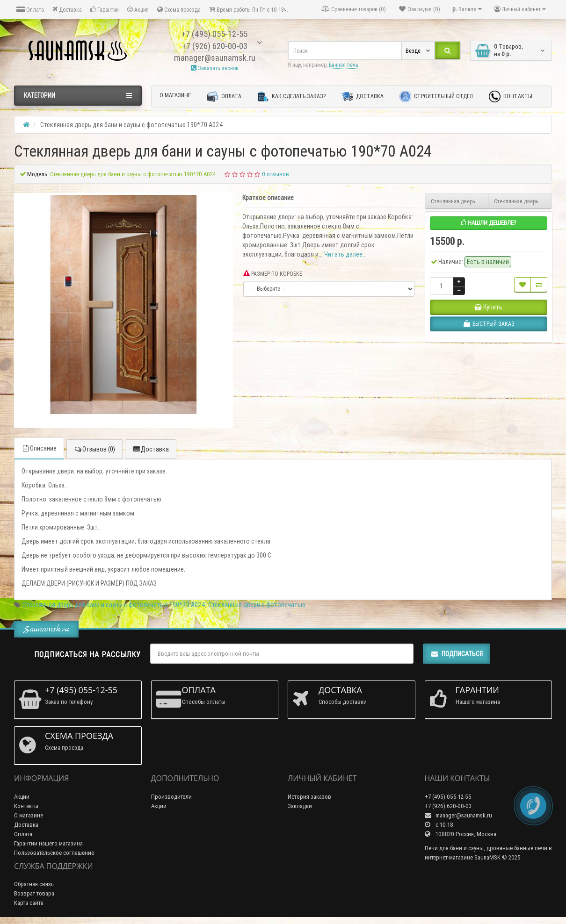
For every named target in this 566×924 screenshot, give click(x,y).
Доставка (67, 10)
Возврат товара (34, 893)
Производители (171, 797)
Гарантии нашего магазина (48, 843)
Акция (138, 10)
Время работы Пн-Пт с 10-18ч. (249, 10)
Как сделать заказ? (291, 97)
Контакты (511, 97)
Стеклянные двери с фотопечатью (257, 605)
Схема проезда (179, 10)
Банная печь (344, 65)
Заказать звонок (215, 68)
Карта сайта (29, 903)
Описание (39, 448)
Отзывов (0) (94, 449)
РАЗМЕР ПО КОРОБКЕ (273, 274)
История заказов (309, 797)
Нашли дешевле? (489, 223)
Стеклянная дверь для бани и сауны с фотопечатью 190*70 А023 (523, 201)
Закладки (300, 806)
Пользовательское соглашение (54, 853)
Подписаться (457, 654)
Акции (22, 797)
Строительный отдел (436, 97)
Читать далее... (345, 254)
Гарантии (105, 10)
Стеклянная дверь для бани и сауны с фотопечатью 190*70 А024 (114, 605)
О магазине (175, 95)
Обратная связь (34, 884)
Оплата (30, 10)
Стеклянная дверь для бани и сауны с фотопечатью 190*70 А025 (460, 201)
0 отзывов (276, 174)
